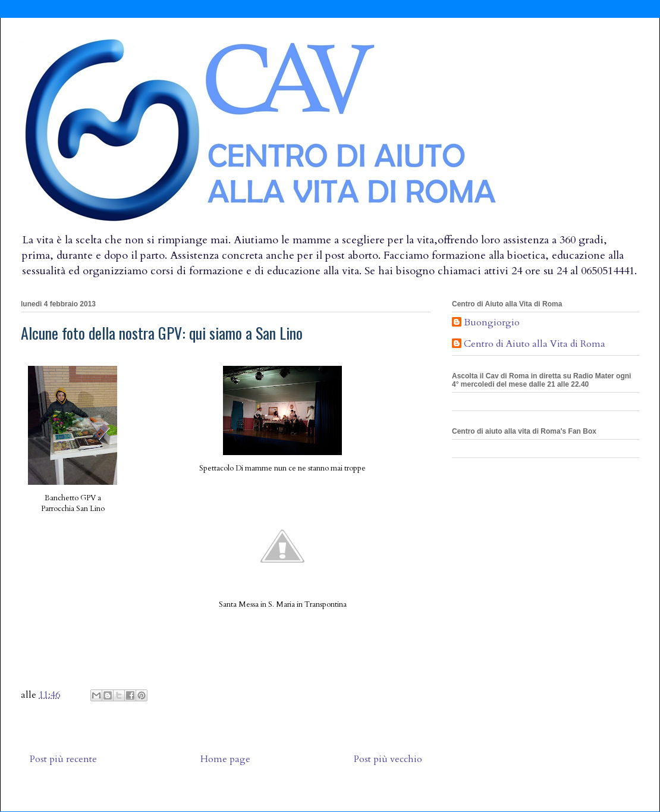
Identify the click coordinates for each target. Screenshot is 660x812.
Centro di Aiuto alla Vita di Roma (535, 344)
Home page (225, 759)
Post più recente (63, 759)
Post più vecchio (388, 759)
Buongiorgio (492, 323)
